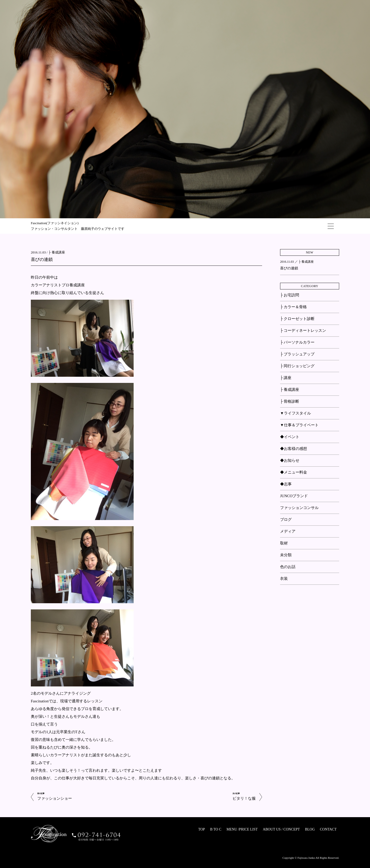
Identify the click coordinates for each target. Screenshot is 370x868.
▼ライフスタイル (295, 413)
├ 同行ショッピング (297, 366)
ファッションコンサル (299, 508)
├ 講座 (286, 378)
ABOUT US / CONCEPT (281, 829)
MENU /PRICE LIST (242, 829)
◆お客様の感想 (294, 449)
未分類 (286, 555)
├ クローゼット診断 (297, 319)
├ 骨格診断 (290, 401)
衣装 (284, 579)
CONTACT (328, 829)
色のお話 (288, 567)
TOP (201, 829)
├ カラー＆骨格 (293, 307)
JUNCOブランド (294, 496)
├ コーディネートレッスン (303, 331)
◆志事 (286, 484)
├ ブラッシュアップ (297, 354)
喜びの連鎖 (42, 260)
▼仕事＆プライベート (299, 425)
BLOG (310, 829)
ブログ (286, 520)
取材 (284, 543)
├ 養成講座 (57, 252)
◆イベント (290, 437)
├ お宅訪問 (290, 295)
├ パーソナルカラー (297, 342)
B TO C (216, 829)
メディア (288, 531)
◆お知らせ (290, 460)
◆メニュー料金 (294, 472)
